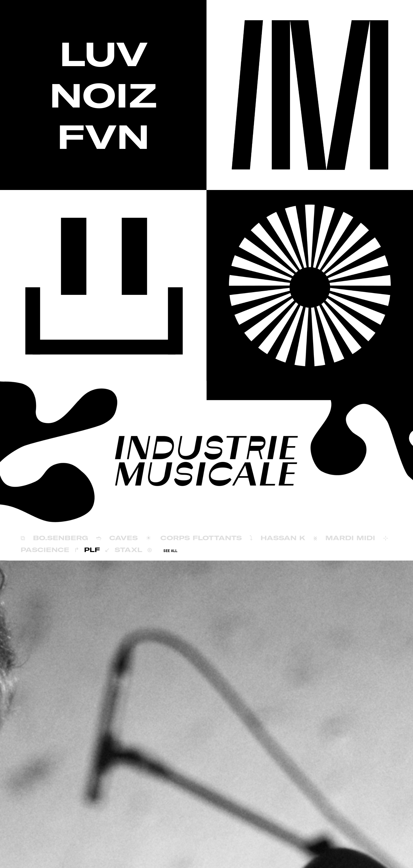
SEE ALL (170, 551)
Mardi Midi (350, 538)
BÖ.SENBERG (61, 538)
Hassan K (283, 538)
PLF (92, 550)
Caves (124, 538)
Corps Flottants (201, 538)
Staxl (128, 550)
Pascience (45, 550)
